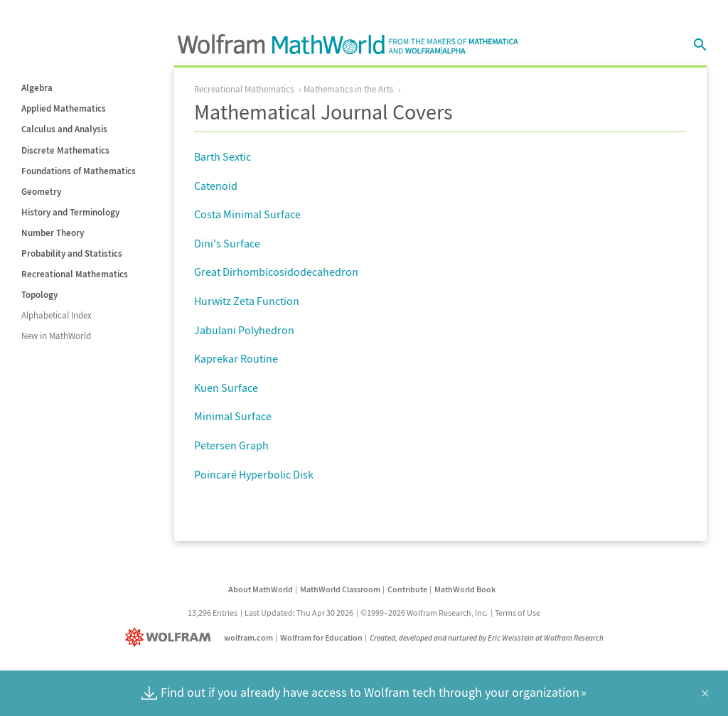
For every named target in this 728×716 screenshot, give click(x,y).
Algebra (37, 88)
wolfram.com (248, 637)
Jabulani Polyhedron (244, 330)
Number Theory (53, 233)
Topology (39, 295)
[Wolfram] (171, 637)
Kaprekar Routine (236, 358)
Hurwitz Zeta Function (247, 301)
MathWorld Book (465, 589)
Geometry (41, 192)
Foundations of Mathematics (79, 171)
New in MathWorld (56, 336)
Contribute (407, 589)
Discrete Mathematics (65, 150)
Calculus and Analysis (64, 129)
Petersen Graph (231, 445)
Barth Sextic (223, 156)
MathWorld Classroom (340, 589)
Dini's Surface (227, 243)
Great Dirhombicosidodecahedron (276, 272)
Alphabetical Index (57, 315)
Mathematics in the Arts (348, 89)
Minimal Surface (233, 416)
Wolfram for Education (321, 637)
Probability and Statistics (72, 253)
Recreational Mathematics (75, 274)
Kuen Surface (226, 388)
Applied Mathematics (64, 108)
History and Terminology (70, 212)
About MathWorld (261, 589)
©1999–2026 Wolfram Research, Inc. (424, 613)
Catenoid (216, 186)
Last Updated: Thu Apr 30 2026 (299, 613)
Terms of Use (518, 613)
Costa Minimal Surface (247, 214)
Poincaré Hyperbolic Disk (254, 474)
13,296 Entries (213, 613)
